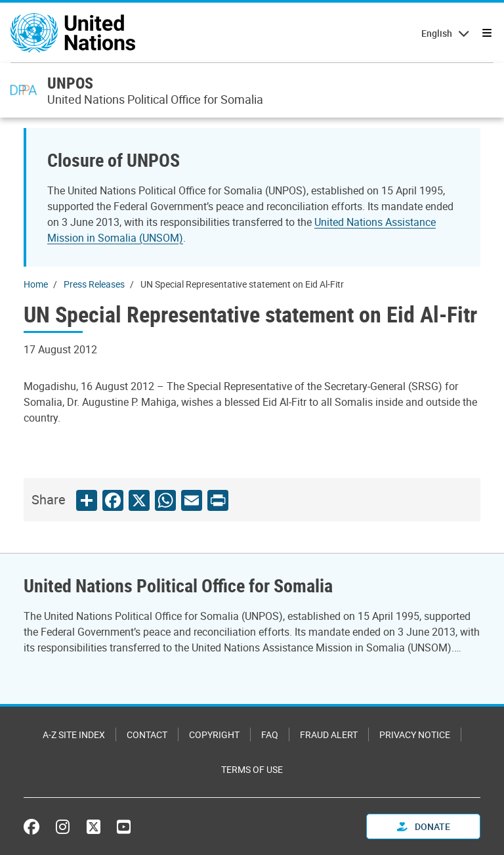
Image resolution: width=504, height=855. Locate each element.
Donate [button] (424, 826)
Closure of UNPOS (114, 160)
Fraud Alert (329, 734)
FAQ (270, 734)
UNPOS (70, 83)
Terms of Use (252, 769)
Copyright (214, 734)
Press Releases (94, 284)
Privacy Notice (415, 734)
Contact (147, 734)
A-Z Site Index (74, 734)
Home (36, 284)
